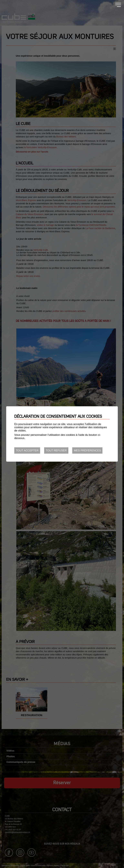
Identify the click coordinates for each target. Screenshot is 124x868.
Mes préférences (87, 450)
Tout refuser (56, 450)
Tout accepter (27, 450)
